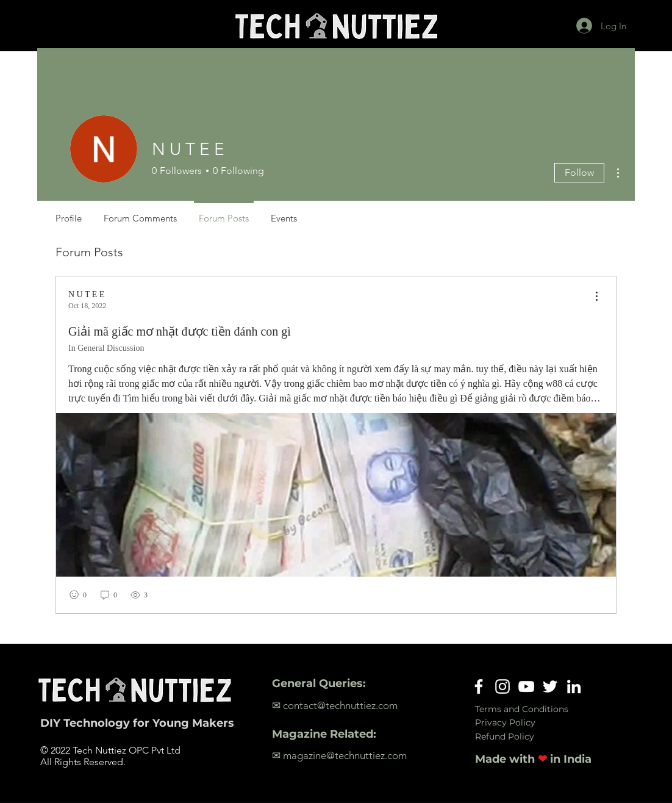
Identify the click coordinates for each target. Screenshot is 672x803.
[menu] (596, 297)
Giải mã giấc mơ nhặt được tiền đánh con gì (180, 331)
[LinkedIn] (574, 686)
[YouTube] (526, 686)
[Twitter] (550, 686)
